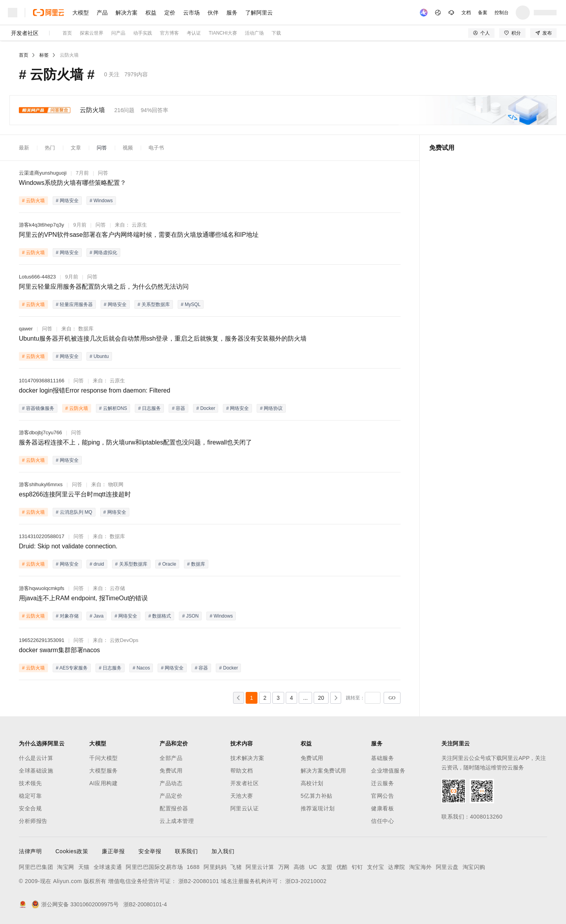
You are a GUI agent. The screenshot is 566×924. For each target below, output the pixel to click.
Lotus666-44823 (37, 277)
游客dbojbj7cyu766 (40, 432)
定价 (170, 13)
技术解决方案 (247, 758)
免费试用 (171, 771)
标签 (44, 55)
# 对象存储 (67, 616)
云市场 (191, 13)
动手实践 (143, 33)
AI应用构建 (103, 783)
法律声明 (30, 851)
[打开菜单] (13, 13)
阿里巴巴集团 (36, 867)
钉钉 (357, 867)
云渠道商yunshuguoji (43, 173)
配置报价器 (174, 808)
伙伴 (213, 13)
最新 (24, 148)
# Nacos (141, 668)
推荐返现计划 (318, 808)
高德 (299, 867)
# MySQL (191, 304)
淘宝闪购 (474, 867)
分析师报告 (33, 821)
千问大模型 (104, 758)
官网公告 (382, 796)
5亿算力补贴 (317, 796)
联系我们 (186, 851)
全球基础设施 (36, 771)
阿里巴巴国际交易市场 (154, 867)
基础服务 (382, 758)
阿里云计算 (260, 867)
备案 (483, 13)
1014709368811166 (42, 381)
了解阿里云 (259, 13)
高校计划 (312, 783)
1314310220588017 (42, 536)
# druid (97, 564)
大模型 (81, 13)
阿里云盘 (447, 867)
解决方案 (127, 13)
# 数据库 (196, 564)
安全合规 (30, 808)
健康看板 (382, 808)
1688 (193, 867)
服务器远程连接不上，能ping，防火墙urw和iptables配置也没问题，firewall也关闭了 (135, 442)
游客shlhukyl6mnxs (41, 484)
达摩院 (397, 867)
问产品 (118, 33)
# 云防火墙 (33, 201)
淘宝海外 (421, 867)
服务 (232, 13)
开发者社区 (25, 33)
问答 (102, 148)
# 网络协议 (271, 408)
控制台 (502, 13)
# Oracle (167, 564)
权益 (151, 13)
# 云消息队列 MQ (74, 512)
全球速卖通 (108, 867)
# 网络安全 (67, 201)
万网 (284, 867)
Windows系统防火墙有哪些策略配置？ (73, 183)
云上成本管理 (177, 821)
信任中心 (382, 821)
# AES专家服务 (72, 668)
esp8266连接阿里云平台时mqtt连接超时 (75, 494)
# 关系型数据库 (154, 304)
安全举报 (150, 851)
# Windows (101, 201)
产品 (102, 13)
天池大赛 (242, 796)
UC (313, 867)
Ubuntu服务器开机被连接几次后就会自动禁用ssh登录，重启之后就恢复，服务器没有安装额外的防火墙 (163, 338)
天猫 (84, 867)
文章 (76, 148)
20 (321, 698)
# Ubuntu (99, 356)
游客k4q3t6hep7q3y (41, 225)
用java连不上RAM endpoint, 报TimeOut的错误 (83, 598)
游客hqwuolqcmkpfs (42, 588)
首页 (67, 33)
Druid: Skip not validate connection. (68, 546)
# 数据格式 (160, 616)
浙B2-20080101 (199, 881)
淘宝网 (66, 867)
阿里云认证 (245, 808)
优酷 (342, 867)
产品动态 (171, 783)
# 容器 (178, 408)
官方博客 (169, 33)
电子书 (156, 148)
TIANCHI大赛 (223, 33)
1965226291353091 (42, 640)
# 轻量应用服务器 (74, 304)
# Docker (206, 408)
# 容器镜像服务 (38, 408)
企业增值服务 (388, 771)
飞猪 (236, 867)
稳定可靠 (30, 796)
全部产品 (171, 758)
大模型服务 (104, 771)
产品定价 (171, 796)
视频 (128, 148)
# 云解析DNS (113, 408)
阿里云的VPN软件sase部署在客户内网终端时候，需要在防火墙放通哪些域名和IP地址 (139, 235)
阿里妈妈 (215, 867)
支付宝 (376, 867)
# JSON (190, 616)
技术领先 (30, 783)
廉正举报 (113, 851)
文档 (466, 13)
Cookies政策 (72, 851)
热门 (50, 148)
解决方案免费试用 (323, 771)
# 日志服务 (149, 408)
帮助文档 (242, 771)
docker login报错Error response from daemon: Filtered (95, 390)
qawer (26, 329)
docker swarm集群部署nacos (59, 650)
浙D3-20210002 (306, 881)
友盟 (327, 867)
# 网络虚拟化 (103, 253)
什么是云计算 (36, 758)
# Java (96, 616)
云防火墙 (69, 55)
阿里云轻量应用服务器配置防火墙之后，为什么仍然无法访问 (104, 287)
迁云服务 (382, 783)
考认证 (194, 33)
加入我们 (223, 851)
